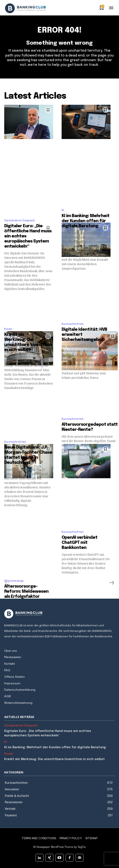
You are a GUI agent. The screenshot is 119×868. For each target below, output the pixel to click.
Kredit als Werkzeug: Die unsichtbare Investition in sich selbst (55, 759)
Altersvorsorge (14, 581)
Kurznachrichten (73, 324)
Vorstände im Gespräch (20, 220)
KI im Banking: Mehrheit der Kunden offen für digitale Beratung (86, 221)
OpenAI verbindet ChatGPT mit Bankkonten (80, 543)
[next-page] (111, 583)
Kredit (8, 329)
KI (63, 210)
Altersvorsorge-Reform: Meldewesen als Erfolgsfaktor (26, 592)
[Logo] (25, 8)
